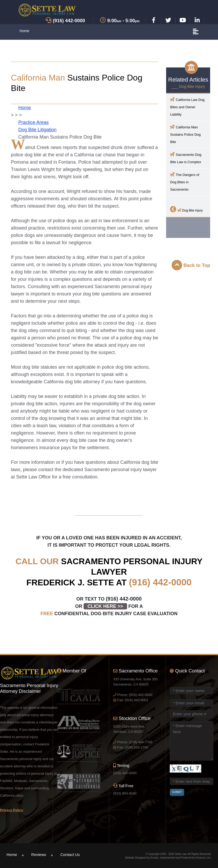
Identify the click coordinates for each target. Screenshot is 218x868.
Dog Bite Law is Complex (186, 158)
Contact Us (70, 855)
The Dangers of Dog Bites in (185, 182)
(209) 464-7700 (141, 742)
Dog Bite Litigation (37, 130)
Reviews (39, 855)
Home (24, 31)
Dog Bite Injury (186, 209)
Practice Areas (34, 122)
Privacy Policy (12, 810)
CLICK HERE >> (105, 606)
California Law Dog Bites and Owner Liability (187, 107)
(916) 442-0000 (160, 582)
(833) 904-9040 (125, 793)
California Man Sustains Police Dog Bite (185, 134)
